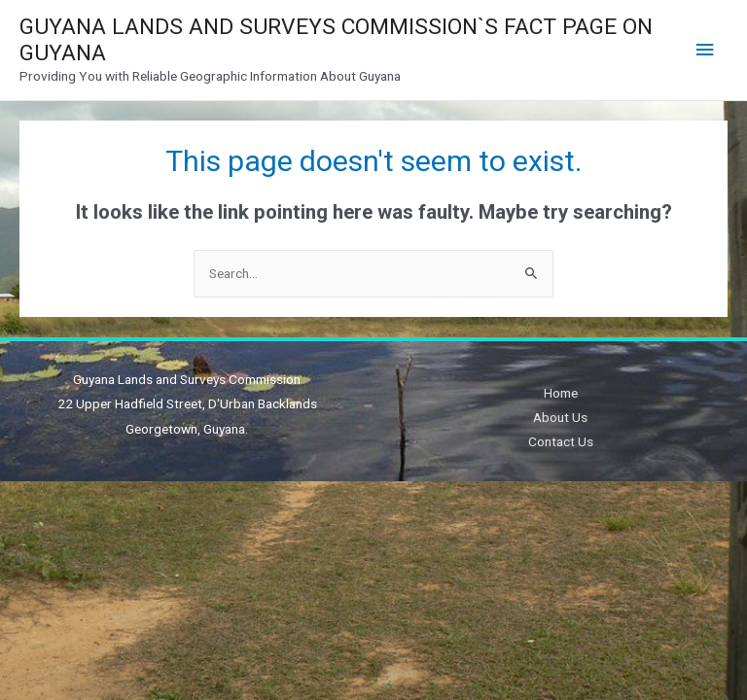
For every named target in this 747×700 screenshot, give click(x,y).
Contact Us (561, 441)
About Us (560, 417)
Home (561, 393)
